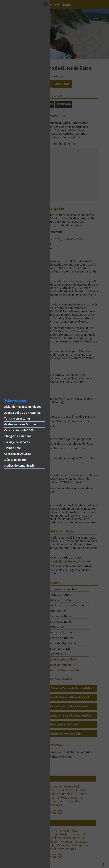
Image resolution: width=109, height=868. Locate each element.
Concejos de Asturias (18, 454)
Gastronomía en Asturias (20, 424)
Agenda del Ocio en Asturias (22, 413)
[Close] (46, 4)
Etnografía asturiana (18, 436)
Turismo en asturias (17, 419)
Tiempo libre (12, 448)
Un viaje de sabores (17, 442)
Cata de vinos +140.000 (19, 430)
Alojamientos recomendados (23, 407)
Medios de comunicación (20, 466)
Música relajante (15, 460)
